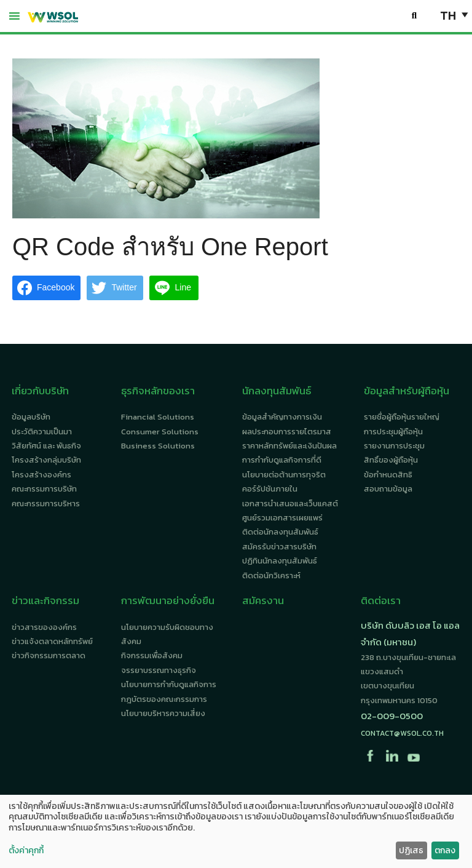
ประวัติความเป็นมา (42, 432)
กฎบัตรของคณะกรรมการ (164, 699)
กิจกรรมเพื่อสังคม (152, 655)
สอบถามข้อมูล (388, 489)
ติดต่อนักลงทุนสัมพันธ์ (280, 532)
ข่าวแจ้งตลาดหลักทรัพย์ (52, 641)
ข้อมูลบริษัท (31, 417)
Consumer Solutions (160, 432)
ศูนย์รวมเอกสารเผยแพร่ (282, 518)
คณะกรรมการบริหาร (46, 504)
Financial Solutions (158, 417)
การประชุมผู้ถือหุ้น (393, 432)
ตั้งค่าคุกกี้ (26, 851)
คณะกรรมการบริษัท (44, 489)
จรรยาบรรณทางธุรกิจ (159, 670)
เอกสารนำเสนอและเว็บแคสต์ (290, 504)
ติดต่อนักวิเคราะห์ (271, 575)
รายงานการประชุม (394, 446)
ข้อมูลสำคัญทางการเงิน (282, 417)
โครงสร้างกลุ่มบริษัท (46, 460)
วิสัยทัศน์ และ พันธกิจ (46, 446)
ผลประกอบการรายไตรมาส (287, 432)
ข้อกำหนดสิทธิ (388, 475)
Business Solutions (158, 446)
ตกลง (445, 850)
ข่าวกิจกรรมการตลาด (49, 655)
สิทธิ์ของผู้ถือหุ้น (391, 460)
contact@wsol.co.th (402, 733)
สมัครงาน (263, 600)
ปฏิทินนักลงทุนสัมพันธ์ (280, 561)
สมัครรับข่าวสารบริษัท (279, 547)
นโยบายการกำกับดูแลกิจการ (169, 684)
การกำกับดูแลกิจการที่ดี (282, 460)
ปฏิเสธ (411, 850)
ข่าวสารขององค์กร (44, 627)
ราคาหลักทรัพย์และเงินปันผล (289, 446)
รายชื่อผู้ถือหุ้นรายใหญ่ (402, 417)
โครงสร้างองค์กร (41, 475)
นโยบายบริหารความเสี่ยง (163, 713)
